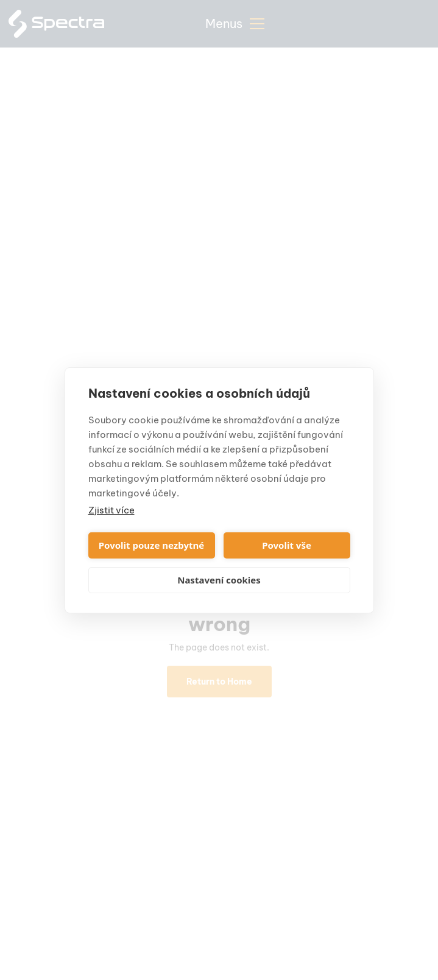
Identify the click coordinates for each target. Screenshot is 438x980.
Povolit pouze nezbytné (151, 545)
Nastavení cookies (219, 580)
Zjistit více (111, 510)
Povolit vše (287, 545)
